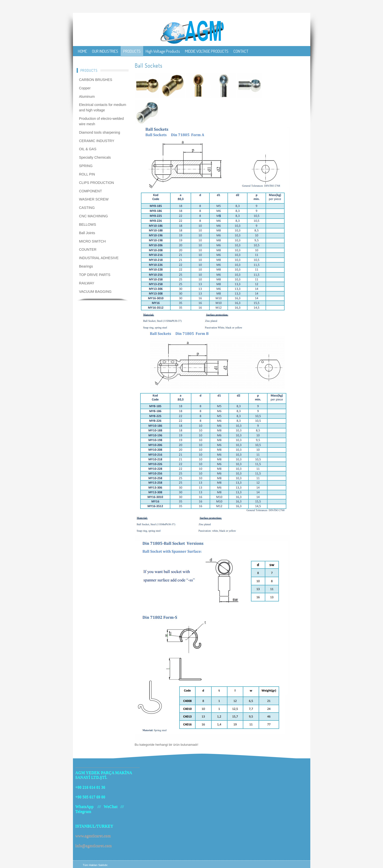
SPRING (86, 166)
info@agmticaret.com (94, 846)
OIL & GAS (88, 149)
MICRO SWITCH (92, 241)
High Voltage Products (163, 51)
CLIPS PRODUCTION (97, 183)
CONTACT (241, 51)
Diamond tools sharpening (100, 132)
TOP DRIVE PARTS (95, 275)
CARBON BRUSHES (96, 80)
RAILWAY (87, 283)
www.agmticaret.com (93, 836)
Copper (85, 88)
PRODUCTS (132, 51)
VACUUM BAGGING (95, 292)
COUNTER (88, 249)
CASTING (87, 208)
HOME (82, 51)
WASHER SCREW (94, 199)
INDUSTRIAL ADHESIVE (99, 258)
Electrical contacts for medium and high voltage (103, 107)
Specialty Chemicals (95, 157)
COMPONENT (91, 191)
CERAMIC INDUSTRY (97, 141)
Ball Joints (87, 233)
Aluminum (87, 97)
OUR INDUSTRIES (105, 51)
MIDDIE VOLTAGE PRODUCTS (207, 51)
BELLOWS (88, 224)
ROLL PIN (87, 174)
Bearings (86, 266)
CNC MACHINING (94, 216)
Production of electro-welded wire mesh (101, 121)
